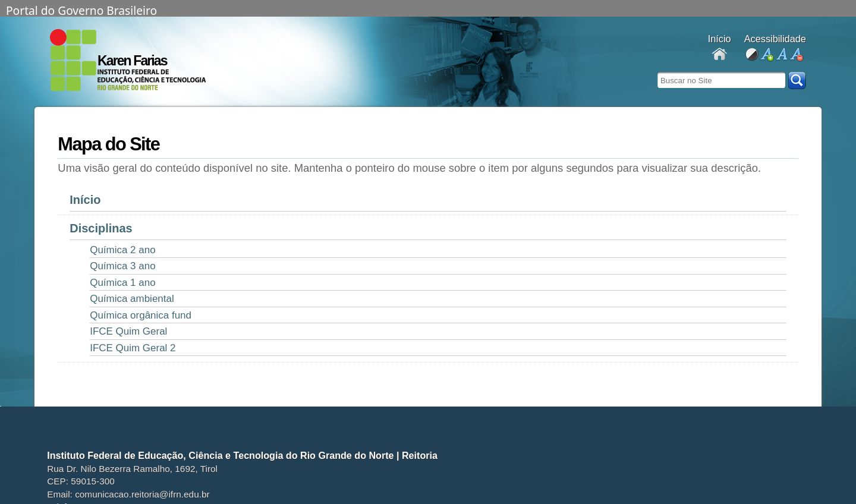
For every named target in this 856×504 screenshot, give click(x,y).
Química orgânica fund (141, 315)
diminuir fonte (796, 55)
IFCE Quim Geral (128, 331)
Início (85, 200)
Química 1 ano (122, 283)
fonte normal (781, 55)
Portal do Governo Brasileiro (81, 10)
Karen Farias (132, 61)
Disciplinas (101, 228)
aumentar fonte (767, 55)
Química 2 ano (122, 250)
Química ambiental (132, 299)
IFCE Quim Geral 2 (133, 348)
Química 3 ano (122, 266)
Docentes (720, 55)
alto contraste (752, 55)
